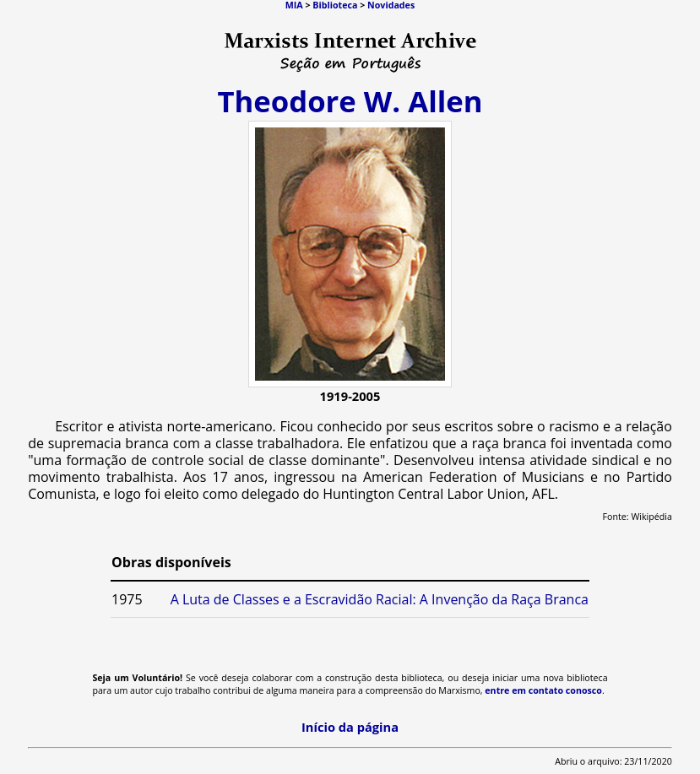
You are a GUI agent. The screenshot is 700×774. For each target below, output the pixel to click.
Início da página (350, 727)
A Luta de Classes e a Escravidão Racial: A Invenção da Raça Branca (380, 599)
